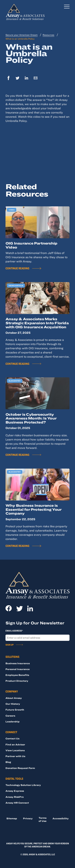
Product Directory (17, 681)
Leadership (13, 721)
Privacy (28, 818)
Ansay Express (15, 791)
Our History (13, 704)
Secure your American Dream (22, 35)
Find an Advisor (15, 744)
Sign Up (10, 645)
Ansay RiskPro (15, 797)
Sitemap (12, 818)
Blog (8, 762)
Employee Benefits (17, 675)
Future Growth (15, 710)
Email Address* (14, 631)
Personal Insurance (18, 669)
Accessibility (61, 818)
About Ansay (14, 698)
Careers (10, 716)
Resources (48, 35)
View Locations (15, 750)
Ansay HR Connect (17, 803)
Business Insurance (18, 663)
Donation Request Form (20, 768)
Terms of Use (43, 819)
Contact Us (12, 738)
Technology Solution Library (23, 785)
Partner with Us (15, 756)
